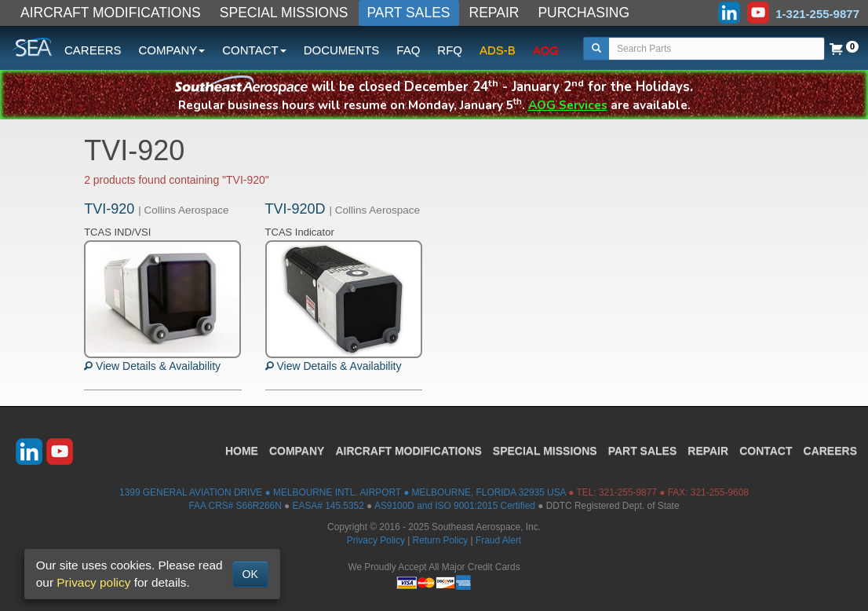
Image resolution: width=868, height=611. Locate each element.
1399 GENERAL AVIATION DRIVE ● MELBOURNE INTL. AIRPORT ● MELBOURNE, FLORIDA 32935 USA (343, 492)
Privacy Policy (376, 540)
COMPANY (297, 451)
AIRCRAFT (408, 451)
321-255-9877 (628, 492)
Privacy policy (93, 582)
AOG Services (568, 105)
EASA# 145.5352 (328, 506)
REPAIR (494, 13)
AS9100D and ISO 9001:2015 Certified (455, 506)
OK (250, 574)
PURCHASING (584, 13)
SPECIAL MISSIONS (284, 13)
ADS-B (498, 50)
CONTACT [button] (254, 50)
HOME (242, 451)
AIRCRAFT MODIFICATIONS (111, 13)
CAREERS (93, 50)
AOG (546, 50)
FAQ (408, 50)
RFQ (450, 50)
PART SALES (409, 13)
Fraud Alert (498, 540)
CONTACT (766, 451)
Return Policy (441, 540)
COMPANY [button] (172, 50)
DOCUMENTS (342, 50)
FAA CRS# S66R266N (235, 506)
